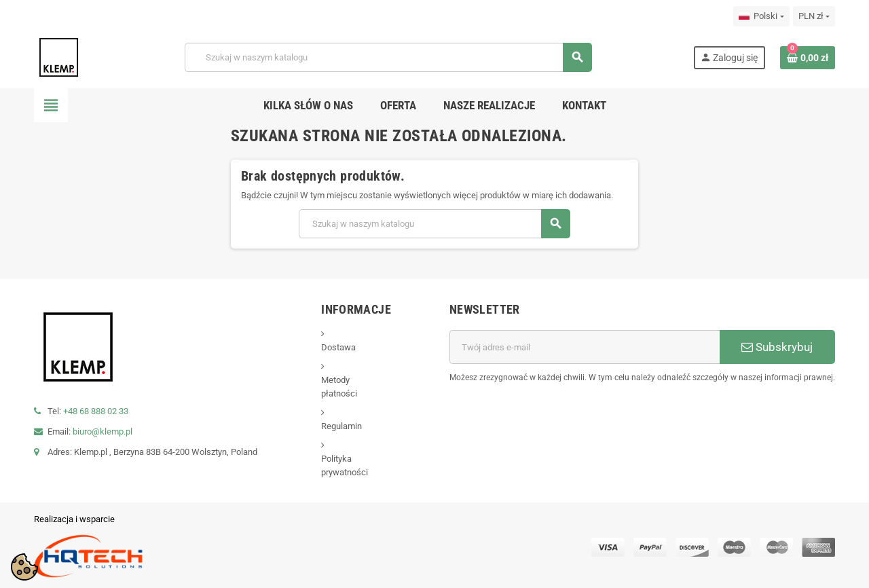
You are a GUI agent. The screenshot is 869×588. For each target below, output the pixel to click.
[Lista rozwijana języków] (761, 16)
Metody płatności (339, 387)
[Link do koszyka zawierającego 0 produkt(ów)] (808, 58)
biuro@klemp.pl (103, 431)
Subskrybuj (777, 347)
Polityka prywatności (345, 465)
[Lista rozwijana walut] (814, 16)
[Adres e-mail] (585, 347)
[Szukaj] (388, 57)
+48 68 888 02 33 (96, 411)
